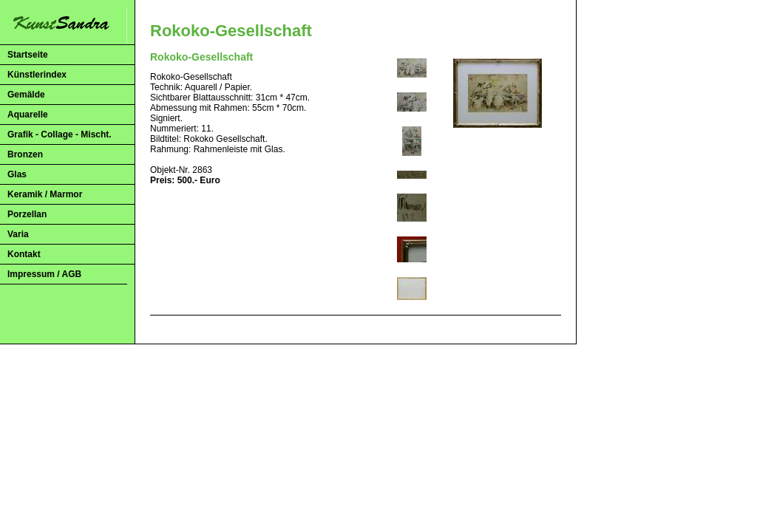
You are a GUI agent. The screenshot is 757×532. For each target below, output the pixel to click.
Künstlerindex (37, 75)
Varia (18, 234)
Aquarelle (28, 115)
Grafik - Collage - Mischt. (60, 134)
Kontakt (24, 254)
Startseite (28, 55)
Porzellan (27, 214)
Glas (17, 174)
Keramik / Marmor (45, 194)
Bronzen (25, 154)
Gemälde (26, 95)
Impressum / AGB (44, 274)
